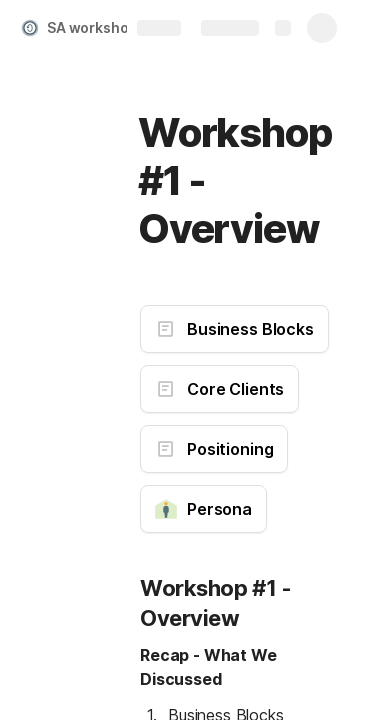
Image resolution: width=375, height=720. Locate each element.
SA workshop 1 (97, 27)
